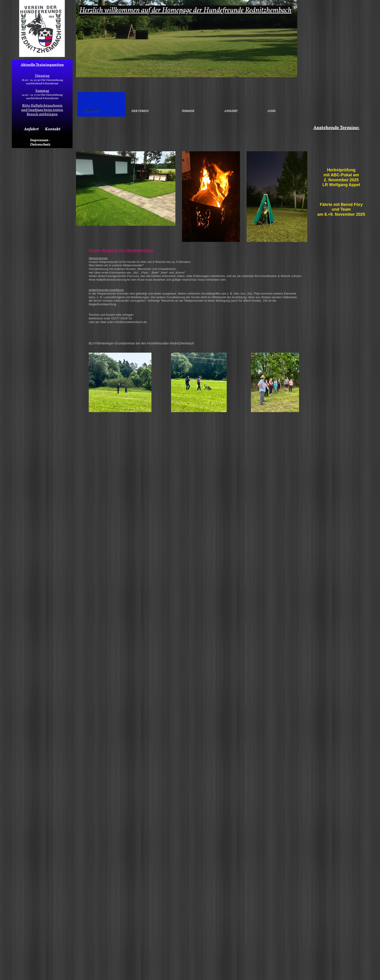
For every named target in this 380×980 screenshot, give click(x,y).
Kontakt (53, 129)
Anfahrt (31, 129)
